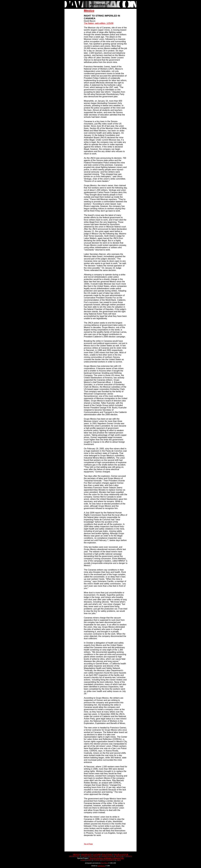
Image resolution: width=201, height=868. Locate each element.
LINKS (118, 860)
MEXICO (76, 854)
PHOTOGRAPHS (108, 860)
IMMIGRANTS (86, 854)
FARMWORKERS (107, 856)
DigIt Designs (101, 866)
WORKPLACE (74, 856)
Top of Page (88, 844)
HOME (83, 860)
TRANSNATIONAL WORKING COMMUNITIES (106, 858)
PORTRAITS (94, 856)
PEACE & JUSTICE (121, 854)
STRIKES (85, 856)
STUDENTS (127, 856)
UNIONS (118, 856)
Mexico (89, 11)
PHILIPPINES (107, 854)
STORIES (97, 860)
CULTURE (97, 854)
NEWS (89, 860)
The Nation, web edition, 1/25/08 (99, 23)
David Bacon (105, 863)
